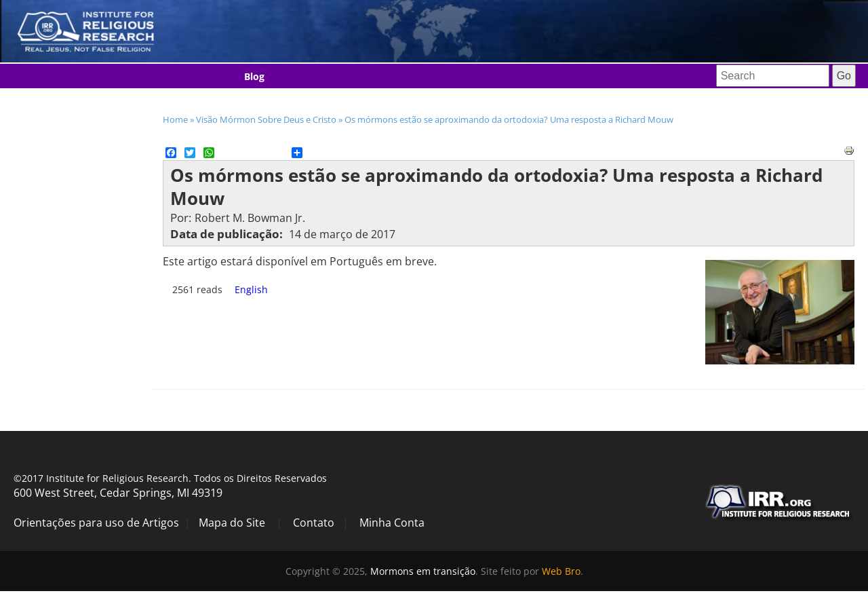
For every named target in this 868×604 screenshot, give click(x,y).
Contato (314, 523)
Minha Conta (392, 523)
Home (175, 119)
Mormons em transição (423, 571)
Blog (254, 76)
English (251, 289)
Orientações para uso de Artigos (96, 523)
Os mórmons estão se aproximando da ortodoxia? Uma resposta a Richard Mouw (509, 119)
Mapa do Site (232, 523)
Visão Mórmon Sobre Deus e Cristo (266, 119)
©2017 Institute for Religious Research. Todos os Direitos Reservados (170, 478)
